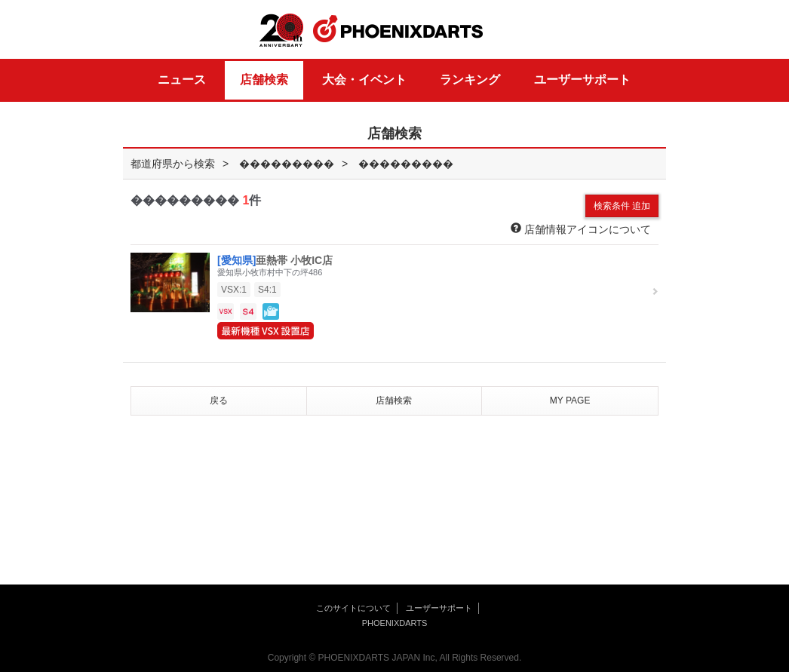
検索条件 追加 (622, 206)
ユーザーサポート (582, 80)
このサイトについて (353, 608)
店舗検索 (264, 80)
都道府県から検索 (173, 164)
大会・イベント (364, 80)
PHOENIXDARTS (398, 29)
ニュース (182, 80)
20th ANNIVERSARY (281, 31)
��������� (287, 164)
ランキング (470, 80)
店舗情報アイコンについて (581, 229)
